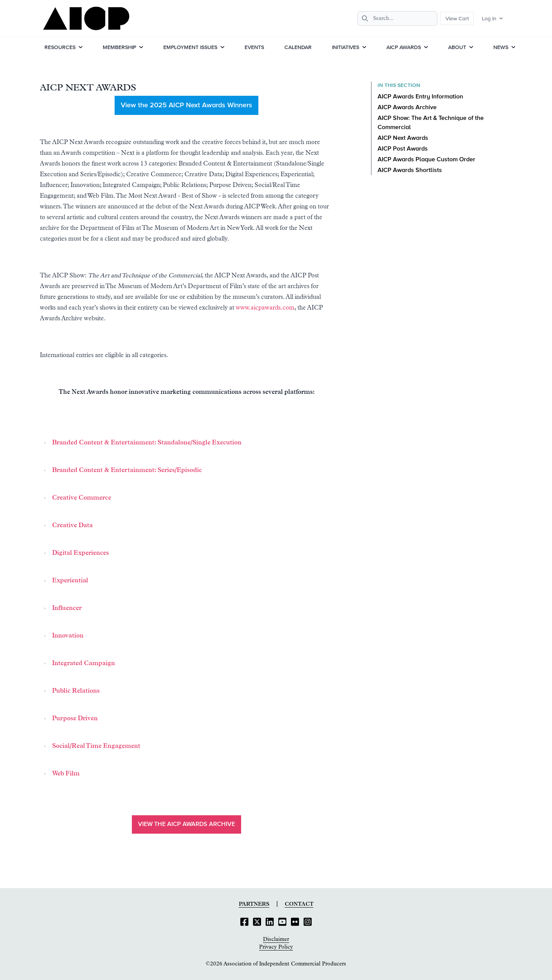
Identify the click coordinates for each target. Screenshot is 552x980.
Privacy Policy (276, 947)
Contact (299, 904)
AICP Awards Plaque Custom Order (426, 160)
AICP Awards (404, 47)
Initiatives (346, 47)
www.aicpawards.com (265, 308)
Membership (119, 47)
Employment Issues (190, 47)
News (501, 47)
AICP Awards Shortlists (410, 170)
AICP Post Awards (403, 149)
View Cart (457, 18)
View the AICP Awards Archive (186, 824)
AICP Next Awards (403, 138)
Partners (254, 904)
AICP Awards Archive (407, 108)
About (457, 47)
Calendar (298, 47)
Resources (60, 47)
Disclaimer (276, 939)
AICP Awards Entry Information (420, 97)
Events (254, 47)
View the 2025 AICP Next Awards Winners (186, 105)
